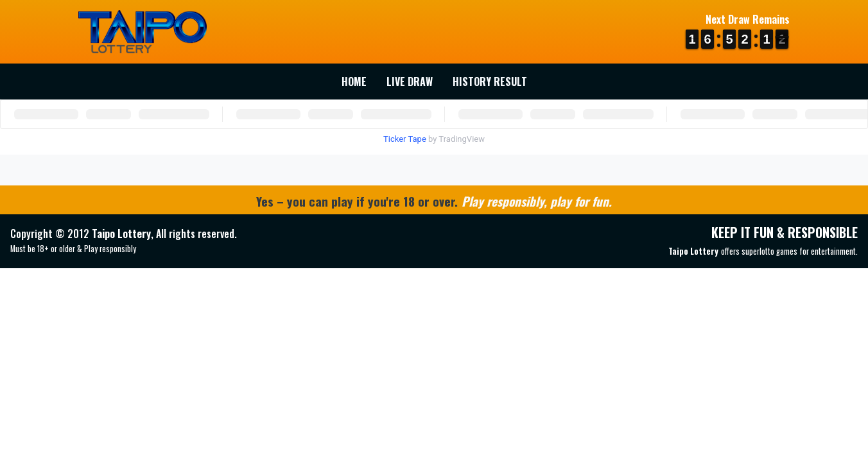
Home (354, 81)
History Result (490, 81)
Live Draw (410, 81)
